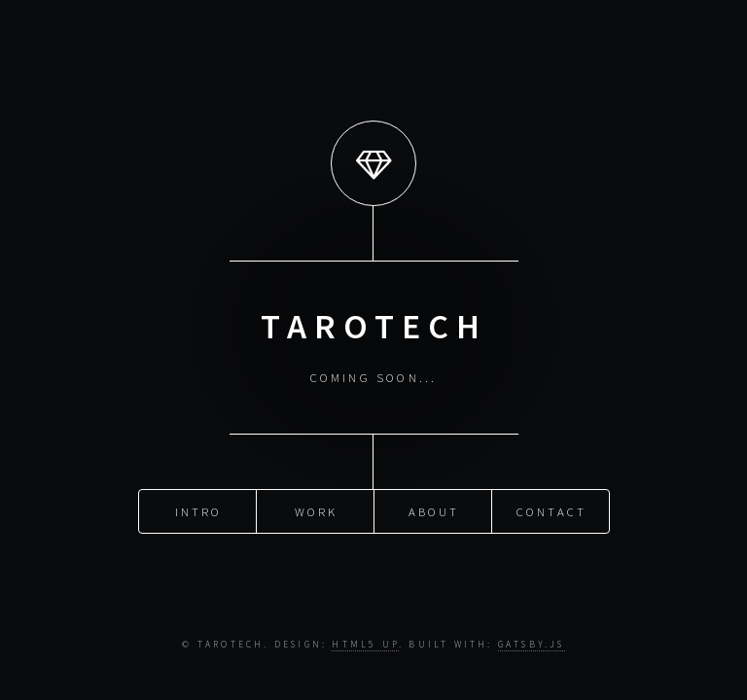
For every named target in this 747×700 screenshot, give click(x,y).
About (434, 510)
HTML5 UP (365, 645)
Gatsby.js (532, 645)
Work (317, 510)
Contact (551, 510)
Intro (199, 510)
